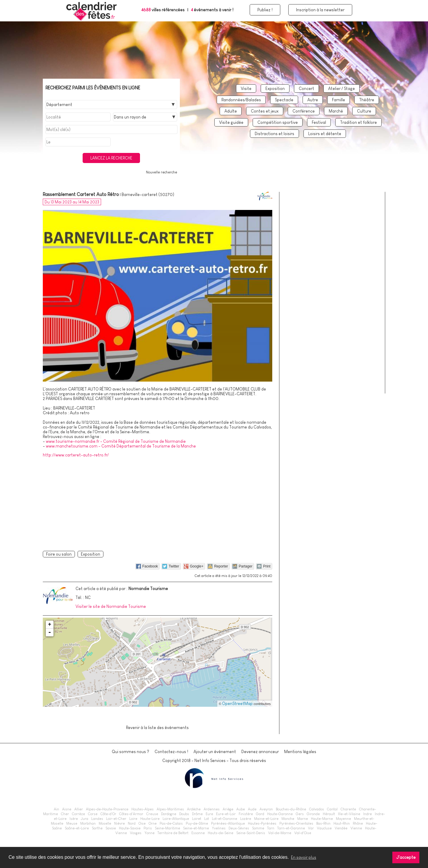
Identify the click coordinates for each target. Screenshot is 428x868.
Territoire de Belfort (173, 833)
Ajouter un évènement (215, 752)
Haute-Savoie (130, 828)
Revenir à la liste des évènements (157, 728)
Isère (74, 819)
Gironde (313, 814)
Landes (97, 819)
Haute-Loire (150, 819)
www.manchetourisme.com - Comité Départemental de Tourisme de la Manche (121, 446)
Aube (241, 809)
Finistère (246, 814)
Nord (132, 823)
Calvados (317, 809)
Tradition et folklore (358, 122)
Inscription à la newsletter (320, 10)
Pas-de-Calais (171, 823)
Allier (79, 809)
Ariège (228, 809)
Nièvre (119, 823)
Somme (258, 828)
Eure (209, 814)
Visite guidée (231, 122)
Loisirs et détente (325, 134)
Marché (336, 111)
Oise (142, 823)
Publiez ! (265, 10)
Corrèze (78, 814)
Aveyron (266, 809)
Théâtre (367, 100)
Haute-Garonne (280, 814)
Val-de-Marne (280, 833)
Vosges (136, 833)
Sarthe (97, 828)
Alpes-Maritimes (170, 809)
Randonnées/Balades (241, 100)
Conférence (304, 111)
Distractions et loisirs (274, 134)
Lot (207, 819)
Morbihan (88, 823)
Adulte (231, 111)
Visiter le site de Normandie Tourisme (111, 606)
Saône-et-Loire (77, 828)
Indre (368, 814)
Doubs (184, 814)
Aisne (67, 809)
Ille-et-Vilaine (349, 814)
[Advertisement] (158, 503)
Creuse (152, 814)
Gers (300, 814)
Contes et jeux (265, 111)
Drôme (197, 814)
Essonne (198, 833)
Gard (260, 814)
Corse (93, 814)
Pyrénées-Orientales (296, 823)
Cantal (332, 809)
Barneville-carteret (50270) (148, 195)
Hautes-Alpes (143, 809)
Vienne (356, 828)
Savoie (111, 828)
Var (311, 828)
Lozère (246, 819)
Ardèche (194, 809)
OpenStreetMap (237, 703)
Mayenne (343, 819)
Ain (56, 809)
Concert (306, 88)
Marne (303, 819)
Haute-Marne (322, 819)
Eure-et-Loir (226, 814)
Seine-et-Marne (196, 828)
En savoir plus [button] (304, 857)
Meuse (72, 823)
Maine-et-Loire (266, 819)
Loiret (197, 819)
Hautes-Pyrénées (262, 823)
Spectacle (284, 100)
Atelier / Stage (342, 88)
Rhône (358, 823)
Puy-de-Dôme (197, 823)
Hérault (329, 814)
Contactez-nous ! (171, 752)
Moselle (105, 823)
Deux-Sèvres (239, 828)
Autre (313, 100)
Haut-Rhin (342, 823)
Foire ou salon (59, 554)
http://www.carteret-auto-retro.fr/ (76, 455)
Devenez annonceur (260, 752)
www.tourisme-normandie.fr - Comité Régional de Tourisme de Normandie (116, 441)
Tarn (271, 828)
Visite (246, 88)
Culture (364, 111)
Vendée (341, 828)
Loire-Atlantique (176, 819)
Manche (288, 819)
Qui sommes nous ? (130, 752)
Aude (252, 809)
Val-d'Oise (303, 833)
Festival (319, 122)
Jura (85, 819)
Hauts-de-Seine (221, 833)
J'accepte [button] (406, 857)
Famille (339, 100)
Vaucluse (324, 828)
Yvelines (219, 828)
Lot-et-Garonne (225, 819)
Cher (65, 814)
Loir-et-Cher (116, 819)
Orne (153, 823)
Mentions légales (300, 752)
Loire (133, 819)
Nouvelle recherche (162, 172)
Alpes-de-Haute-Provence (107, 809)
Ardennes (212, 809)
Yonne (150, 833)
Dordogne (169, 814)
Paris (148, 828)
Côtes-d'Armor (131, 814)
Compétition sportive (278, 122)
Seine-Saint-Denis (251, 833)
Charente (348, 809)
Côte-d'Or (108, 814)
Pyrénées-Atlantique (228, 823)
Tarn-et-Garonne (291, 828)
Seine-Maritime (167, 828)
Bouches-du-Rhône (291, 809)
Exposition (275, 88)
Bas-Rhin (323, 823)
